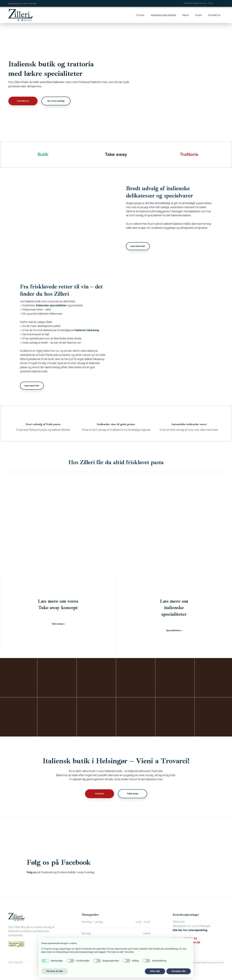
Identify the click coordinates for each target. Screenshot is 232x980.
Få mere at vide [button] (55, 971)
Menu (186, 15)
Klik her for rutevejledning (190, 930)
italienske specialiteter (51, 305)
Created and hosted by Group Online (206, 963)
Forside (140, 15)
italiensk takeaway (87, 330)
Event (198, 15)
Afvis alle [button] (155, 971)
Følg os (32, 872)
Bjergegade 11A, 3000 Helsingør (22, 4)
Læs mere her (138, 246)
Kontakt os (214, 15)
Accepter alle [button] (179, 971)
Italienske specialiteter (163, 15)
